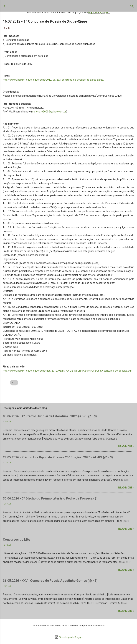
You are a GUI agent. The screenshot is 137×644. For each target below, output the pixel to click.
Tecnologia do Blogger (69, 637)
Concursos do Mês (17, 539)
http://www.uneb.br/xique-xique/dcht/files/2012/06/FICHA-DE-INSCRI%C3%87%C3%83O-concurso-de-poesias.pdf (67, 371)
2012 (14, 383)
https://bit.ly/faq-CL (99, 13)
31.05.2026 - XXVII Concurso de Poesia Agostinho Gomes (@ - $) (50, 581)
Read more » (126, 446)
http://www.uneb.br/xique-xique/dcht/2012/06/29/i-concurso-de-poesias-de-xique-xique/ (54, 80)
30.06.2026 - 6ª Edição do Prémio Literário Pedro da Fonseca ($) (50, 498)
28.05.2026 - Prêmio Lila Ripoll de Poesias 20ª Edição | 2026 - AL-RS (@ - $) (58, 457)
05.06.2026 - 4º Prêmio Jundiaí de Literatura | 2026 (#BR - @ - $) (50, 416)
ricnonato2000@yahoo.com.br (49, 112)
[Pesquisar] (132, 7)
